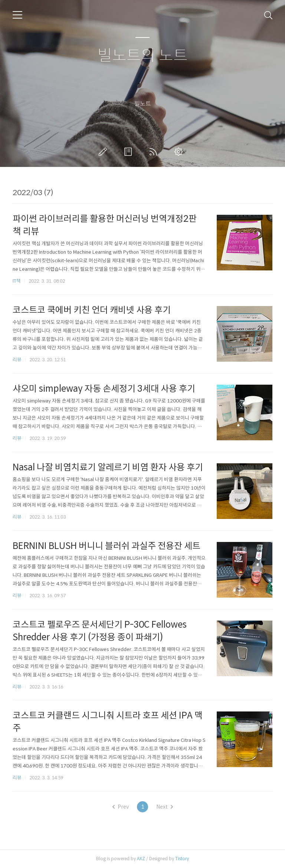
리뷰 (17, 360)
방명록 (130, 152)
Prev (121, 807)
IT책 (17, 281)
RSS (155, 152)
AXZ (141, 859)
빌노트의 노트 (143, 56)
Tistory (182, 859)
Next (165, 807)
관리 (180, 152)
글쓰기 (104, 152)
